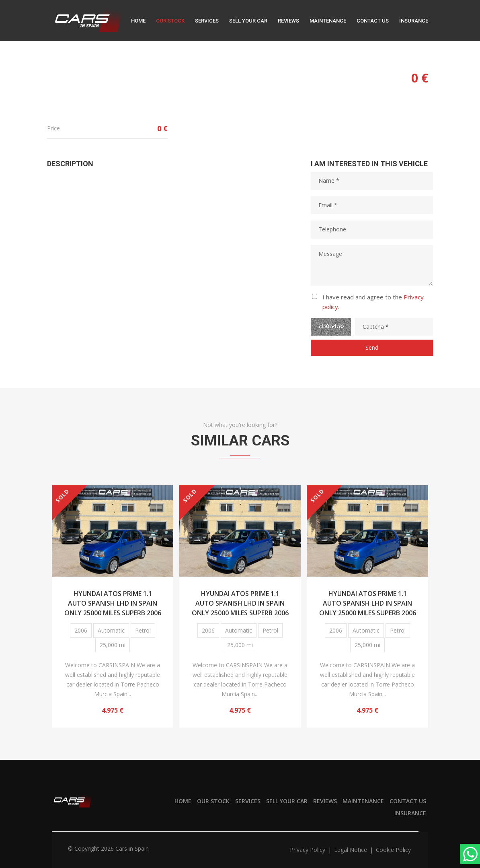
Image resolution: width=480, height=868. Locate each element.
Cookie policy (393, 850)
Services (207, 21)
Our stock (170, 21)
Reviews (288, 21)
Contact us (373, 21)
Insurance (414, 21)
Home (138, 21)
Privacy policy (308, 850)
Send (372, 347)
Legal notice (351, 850)
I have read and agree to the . (373, 302)
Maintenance (328, 21)
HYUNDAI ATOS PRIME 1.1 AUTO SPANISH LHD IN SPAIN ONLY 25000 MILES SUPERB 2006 (113, 602)
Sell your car (248, 21)
